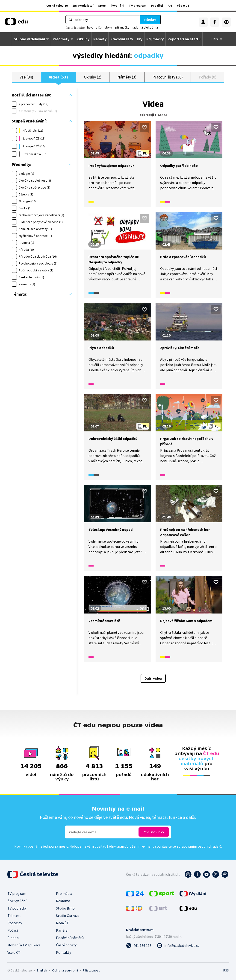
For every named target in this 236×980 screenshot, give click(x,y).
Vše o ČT (183, 6)
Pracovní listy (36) (168, 77)
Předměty (61, 39)
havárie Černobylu (100, 27)
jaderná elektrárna (145, 27)
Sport (102, 6)
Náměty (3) (127, 77)
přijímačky (122, 27)
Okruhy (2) (93, 77)
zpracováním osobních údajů (199, 846)
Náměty (100, 39)
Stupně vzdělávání (29, 39)
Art (170, 6)
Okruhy (83, 39)
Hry (140, 39)
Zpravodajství (83, 6)
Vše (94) (26, 77)
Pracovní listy (122, 39)
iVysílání (118, 6)
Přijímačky (155, 39)
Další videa (153, 678)
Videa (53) (58, 77)
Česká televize (57, 6)
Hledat (150, 20)
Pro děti (157, 6)
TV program (138, 6)
